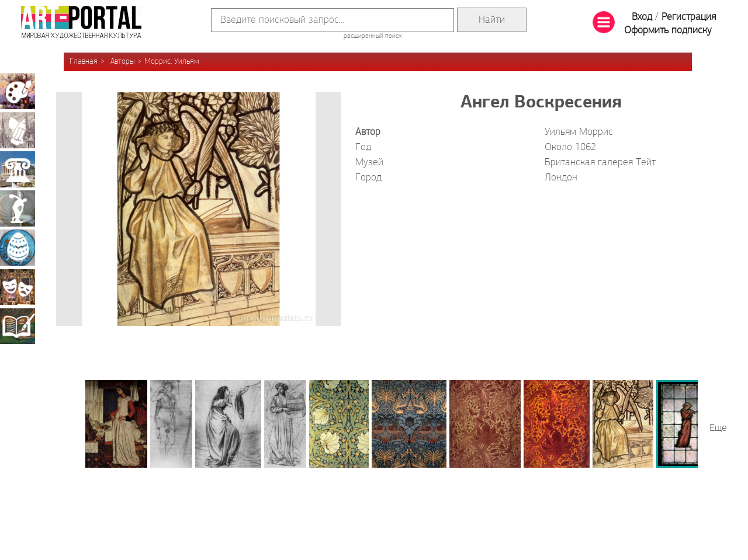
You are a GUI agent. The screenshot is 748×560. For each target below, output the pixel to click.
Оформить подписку (668, 31)
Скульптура (18, 208)
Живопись (18, 91)
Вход (642, 17)
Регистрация (689, 17)
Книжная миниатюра (18, 326)
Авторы (122, 62)
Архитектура (18, 169)
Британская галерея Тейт (600, 163)
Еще (718, 428)
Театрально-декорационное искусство (18, 287)
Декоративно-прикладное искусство (18, 248)
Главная (84, 62)
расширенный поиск (373, 36)
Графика (18, 130)
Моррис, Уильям (172, 62)
